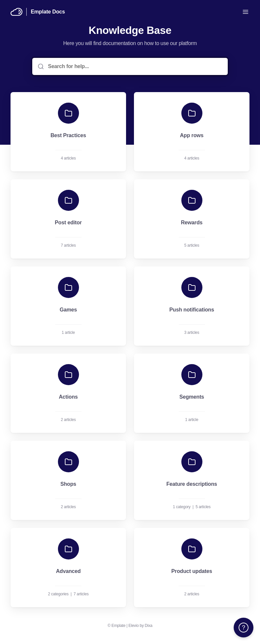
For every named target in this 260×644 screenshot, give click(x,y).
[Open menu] (246, 12)
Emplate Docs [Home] (48, 12)
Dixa (149, 626)
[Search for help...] (135, 66)
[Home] (16, 12)
